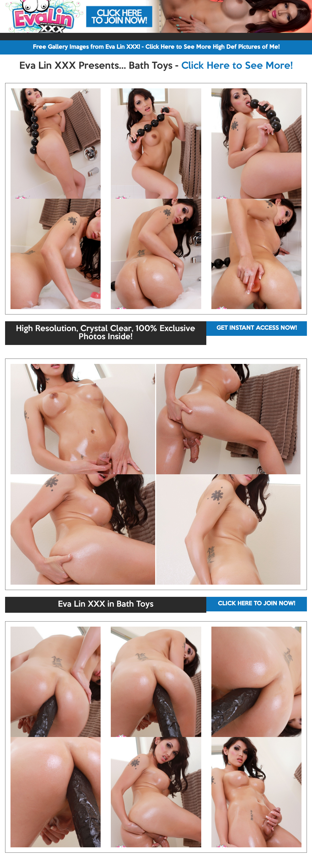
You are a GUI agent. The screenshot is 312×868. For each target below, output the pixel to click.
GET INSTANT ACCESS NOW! (257, 328)
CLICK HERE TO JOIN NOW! (256, 604)
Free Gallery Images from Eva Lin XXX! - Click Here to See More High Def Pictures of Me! (156, 47)
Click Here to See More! (237, 66)
